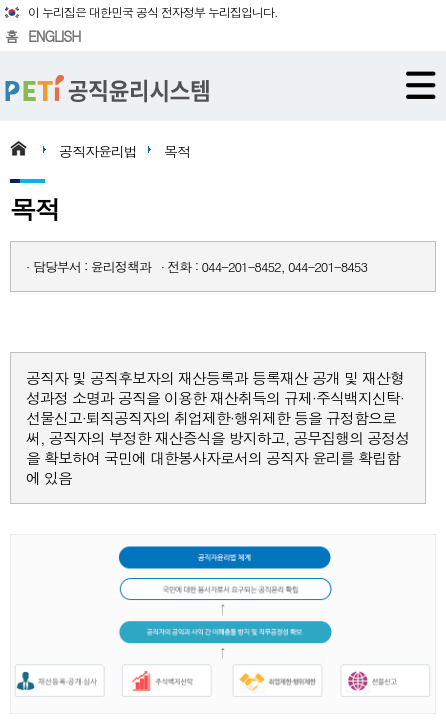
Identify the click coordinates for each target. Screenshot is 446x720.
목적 (177, 151)
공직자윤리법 (98, 151)
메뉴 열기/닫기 (421, 85)
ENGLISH (54, 36)
